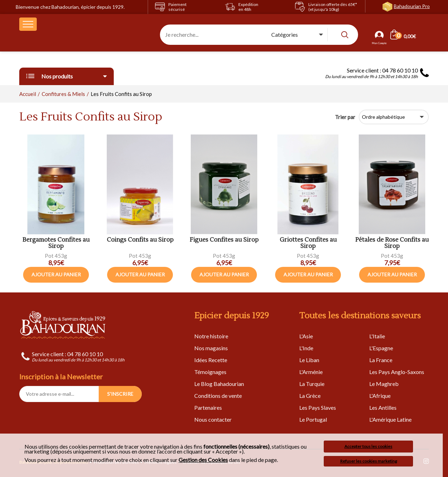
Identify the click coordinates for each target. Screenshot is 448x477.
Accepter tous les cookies (368, 446)
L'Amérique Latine (390, 419)
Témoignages (210, 372)
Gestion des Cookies (203, 460)
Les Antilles (383, 407)
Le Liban (309, 360)
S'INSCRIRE (120, 394)
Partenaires (208, 407)
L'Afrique (380, 396)
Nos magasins (211, 348)
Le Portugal (313, 419)
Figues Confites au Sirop (224, 240)
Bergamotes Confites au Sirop (56, 243)
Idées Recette (211, 360)
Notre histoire (211, 336)
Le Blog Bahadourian (219, 384)
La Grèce (310, 396)
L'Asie (306, 336)
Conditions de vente (218, 396)
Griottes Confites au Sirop (308, 243)
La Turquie (312, 384)
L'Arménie (311, 372)
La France (381, 360)
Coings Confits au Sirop (140, 240)
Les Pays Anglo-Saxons (397, 372)
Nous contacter (213, 419)
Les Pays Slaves (318, 407)
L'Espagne (381, 348)
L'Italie (377, 336)
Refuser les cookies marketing (369, 461)
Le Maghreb (384, 384)
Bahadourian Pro (412, 6)
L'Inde (306, 348)
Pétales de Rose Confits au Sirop (392, 243)
